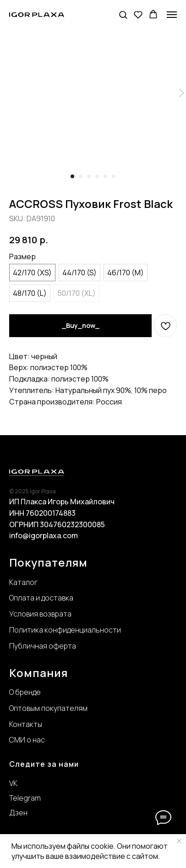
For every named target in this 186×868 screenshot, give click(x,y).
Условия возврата (40, 614)
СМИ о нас (27, 740)
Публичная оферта (43, 646)
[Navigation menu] (172, 15)
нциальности (98, 630)
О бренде (25, 692)
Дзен (18, 813)
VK (13, 783)
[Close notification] (179, 841)
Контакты (26, 724)
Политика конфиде (42, 630)
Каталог (23, 582)
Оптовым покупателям (48, 708)
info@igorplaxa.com (44, 535)
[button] (123, 14)
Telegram (25, 798)
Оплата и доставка (41, 598)
